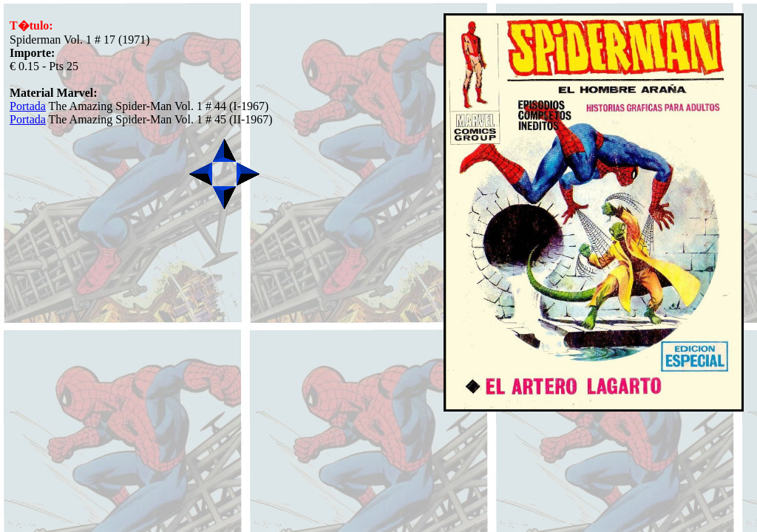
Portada (28, 106)
